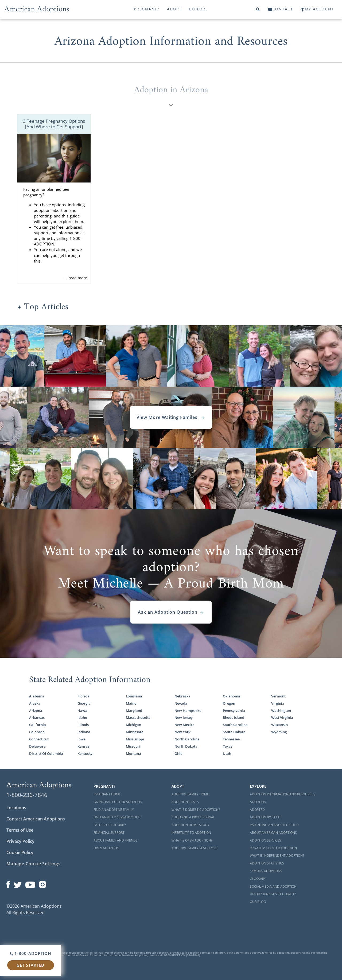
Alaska (35, 703)
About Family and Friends (116, 840)
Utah (227, 754)
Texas (228, 746)
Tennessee (231, 739)
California (38, 725)
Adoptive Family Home (190, 794)
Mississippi (135, 739)
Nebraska (182, 696)
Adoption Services (265, 840)
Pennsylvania (234, 711)
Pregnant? (147, 9)
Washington (281, 711)
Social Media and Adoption (273, 886)
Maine (131, 703)
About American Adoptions (273, 833)
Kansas (83, 746)
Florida (83, 696)
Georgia (84, 703)
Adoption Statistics (267, 863)
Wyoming (279, 732)
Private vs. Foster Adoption (273, 848)
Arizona (36, 711)
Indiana (84, 732)
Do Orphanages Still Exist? (273, 894)
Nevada (181, 703)
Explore (199, 9)
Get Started (30, 965)
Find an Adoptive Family (114, 810)
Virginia (278, 703)
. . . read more (75, 278)
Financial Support (109, 833)
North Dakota (186, 746)
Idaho (82, 718)
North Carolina (187, 739)
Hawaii (83, 711)
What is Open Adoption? (192, 840)
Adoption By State (266, 817)
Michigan (133, 725)
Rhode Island (234, 718)
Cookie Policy (20, 852)
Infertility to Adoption (191, 833)
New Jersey (184, 718)
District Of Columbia (46, 754)
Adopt (174, 9)
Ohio (178, 754)
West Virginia (282, 718)
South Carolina (235, 725)
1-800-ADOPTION (31, 953)
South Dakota (234, 732)
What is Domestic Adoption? (196, 810)
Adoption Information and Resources (283, 794)
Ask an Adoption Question (171, 612)
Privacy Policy (20, 841)
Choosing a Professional (193, 817)
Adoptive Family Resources (195, 848)
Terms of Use (20, 830)
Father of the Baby (110, 825)
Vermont (278, 696)
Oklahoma (232, 696)
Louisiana (134, 696)
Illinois (83, 725)
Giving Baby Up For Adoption (118, 802)
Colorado (37, 732)
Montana (133, 754)
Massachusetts (138, 718)
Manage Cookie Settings (34, 864)
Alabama (37, 696)
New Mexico (184, 725)
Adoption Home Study (191, 825)
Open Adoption (106, 848)
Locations (16, 808)
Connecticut (39, 739)
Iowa (82, 739)
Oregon (229, 703)
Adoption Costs (185, 802)
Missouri (133, 746)
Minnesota (135, 732)
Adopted (257, 810)
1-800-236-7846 (27, 795)
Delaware (37, 746)
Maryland (134, 711)
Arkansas (37, 718)
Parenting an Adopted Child (274, 825)
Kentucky (85, 754)
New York (182, 732)
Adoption (258, 802)
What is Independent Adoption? (277, 856)
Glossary (258, 879)
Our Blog (258, 902)
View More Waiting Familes (171, 417)
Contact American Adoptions (36, 819)
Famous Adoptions (266, 871)
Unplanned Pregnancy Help (117, 817)
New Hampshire (188, 711)
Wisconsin (279, 725)
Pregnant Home (107, 794)
